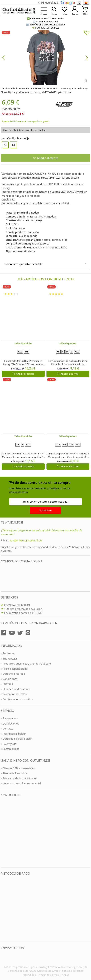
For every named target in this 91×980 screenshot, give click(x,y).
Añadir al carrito (23, 374)
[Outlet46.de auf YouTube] (12, 633)
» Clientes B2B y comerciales (18, 768)
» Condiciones (9, 679)
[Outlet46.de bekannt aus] (3, 832)
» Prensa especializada (14, 669)
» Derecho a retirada (13, 674)
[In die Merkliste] (87, 33)
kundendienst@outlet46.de (26, 540)
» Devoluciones (10, 723)
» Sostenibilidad (10, 749)
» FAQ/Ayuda (9, 744)
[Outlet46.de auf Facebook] (4, 633)
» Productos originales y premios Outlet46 (26, 663)
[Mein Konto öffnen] (75, 10)
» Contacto (7, 728)
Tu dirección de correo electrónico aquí (45, 502)
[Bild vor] (87, 57)
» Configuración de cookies (17, 699)
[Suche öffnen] (54, 10)
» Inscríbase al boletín (14, 734)
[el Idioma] (86, 3)
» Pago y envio (9, 718)
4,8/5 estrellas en (56, 3)
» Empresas (8, 653)
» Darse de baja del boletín (17, 739)
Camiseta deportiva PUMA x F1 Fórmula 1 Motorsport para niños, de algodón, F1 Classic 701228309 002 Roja (68, 455)
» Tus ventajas (9, 658)
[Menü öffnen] (44, 10)
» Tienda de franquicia (14, 773)
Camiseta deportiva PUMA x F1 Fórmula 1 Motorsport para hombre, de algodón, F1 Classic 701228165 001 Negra (23, 455)
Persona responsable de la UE (23, 264)
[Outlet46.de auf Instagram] (28, 633)
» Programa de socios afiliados (19, 778)
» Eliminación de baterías (16, 689)
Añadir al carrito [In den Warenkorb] (45, 158)
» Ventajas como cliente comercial (21, 783)
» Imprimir (7, 684)
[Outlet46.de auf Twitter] (20, 633)
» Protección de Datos (14, 694)
